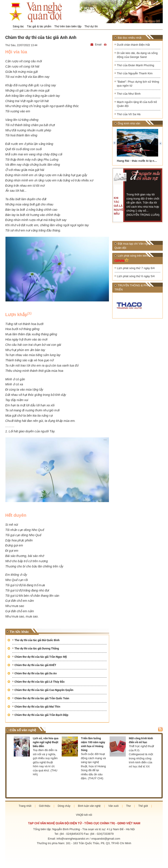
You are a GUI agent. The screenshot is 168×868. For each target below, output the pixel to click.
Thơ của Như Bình (129, 94)
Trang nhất (25, 806)
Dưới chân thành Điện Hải (133, 45)
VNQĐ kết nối (84, 815)
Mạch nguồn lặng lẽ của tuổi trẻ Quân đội (137, 104)
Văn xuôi (113, 806)
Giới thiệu (45, 806)
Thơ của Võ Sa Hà (129, 114)
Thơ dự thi (91, 26)
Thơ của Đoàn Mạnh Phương (135, 65)
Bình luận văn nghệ (89, 806)
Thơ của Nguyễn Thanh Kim (135, 74)
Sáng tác (18, 26)
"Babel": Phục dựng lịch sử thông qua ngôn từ (138, 84)
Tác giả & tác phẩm (39, 26)
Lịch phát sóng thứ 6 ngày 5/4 (136, 277)
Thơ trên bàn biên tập (68, 26)
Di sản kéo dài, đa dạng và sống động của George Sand (137, 55)
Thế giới (143, 806)
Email (96, 45)
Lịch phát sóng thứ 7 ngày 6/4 (136, 268)
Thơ (128, 806)
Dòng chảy (64, 806)
